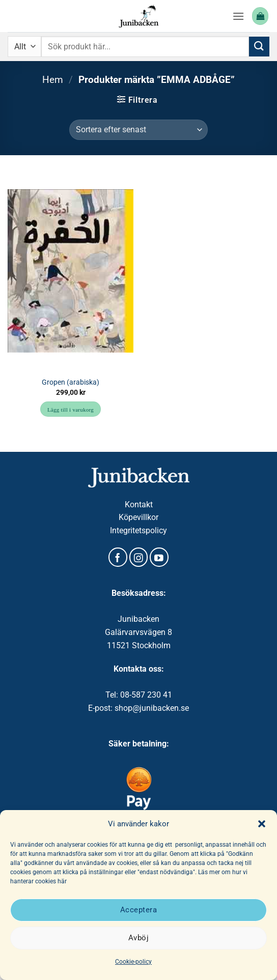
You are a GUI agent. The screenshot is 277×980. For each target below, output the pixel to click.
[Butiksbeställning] (138, 130)
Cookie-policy (133, 962)
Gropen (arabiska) (71, 382)
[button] (262, 824)
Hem (53, 80)
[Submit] (259, 47)
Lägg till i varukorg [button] (71, 410)
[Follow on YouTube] (159, 557)
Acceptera (138, 910)
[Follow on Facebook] (118, 557)
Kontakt (139, 505)
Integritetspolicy (138, 530)
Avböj (138, 938)
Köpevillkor (138, 517)
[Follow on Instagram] (139, 557)
